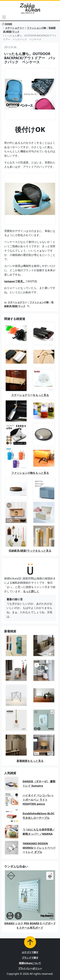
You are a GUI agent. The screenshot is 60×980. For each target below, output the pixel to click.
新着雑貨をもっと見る (30, 761)
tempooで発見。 (15, 281)
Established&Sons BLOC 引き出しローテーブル (39, 816)
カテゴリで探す (30, 952)
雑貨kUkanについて (30, 963)
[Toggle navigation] (4, 17)
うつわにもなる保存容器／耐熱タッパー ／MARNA (39, 832)
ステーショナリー (15, 28)
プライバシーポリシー (30, 968)
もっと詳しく (31, 591)
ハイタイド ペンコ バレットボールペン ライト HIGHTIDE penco (38, 800)
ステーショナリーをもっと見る (30, 395)
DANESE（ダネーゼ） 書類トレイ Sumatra (39, 784)
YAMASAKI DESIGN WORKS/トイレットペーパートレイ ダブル (39, 848)
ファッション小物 (36, 28)
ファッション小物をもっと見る (30, 473)
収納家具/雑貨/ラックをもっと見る (30, 551)
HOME (7, 24)
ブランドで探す (30, 958)
